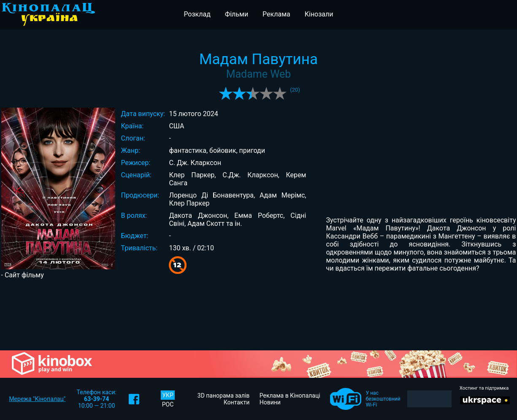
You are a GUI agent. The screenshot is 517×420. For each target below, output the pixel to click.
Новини (270, 402)
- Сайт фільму (23, 275)
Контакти (237, 402)
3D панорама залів (223, 396)
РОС (168, 404)
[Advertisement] (258, 314)
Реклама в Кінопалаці (290, 396)
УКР (168, 395)
